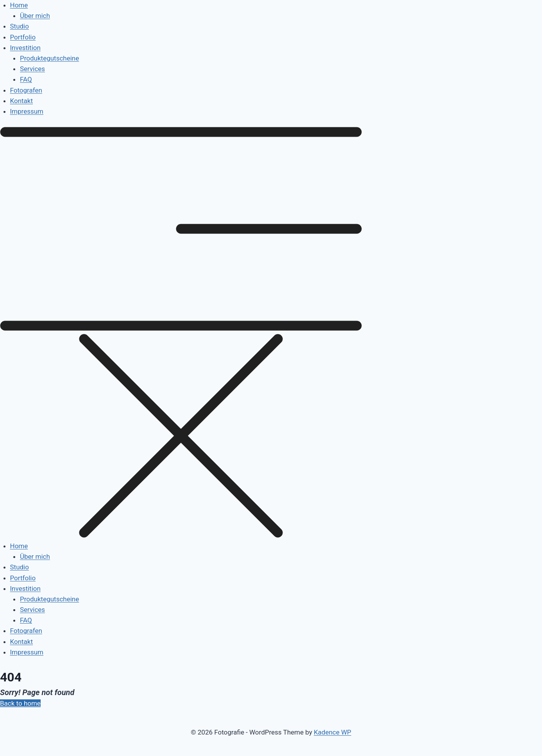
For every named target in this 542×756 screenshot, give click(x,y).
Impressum (27, 111)
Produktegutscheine (49, 58)
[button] (271, 334)
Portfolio (23, 37)
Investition (25, 48)
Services (32, 69)
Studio (20, 26)
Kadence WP (333, 732)
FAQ (26, 79)
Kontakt (22, 101)
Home (19, 5)
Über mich (35, 16)
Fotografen (26, 90)
